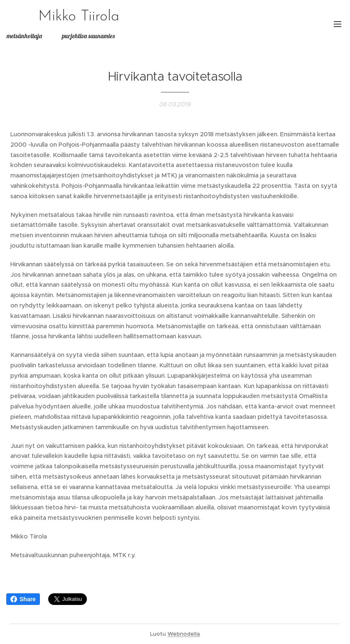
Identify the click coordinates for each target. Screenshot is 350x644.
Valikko (338, 24)
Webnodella (184, 634)
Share (23, 599)
